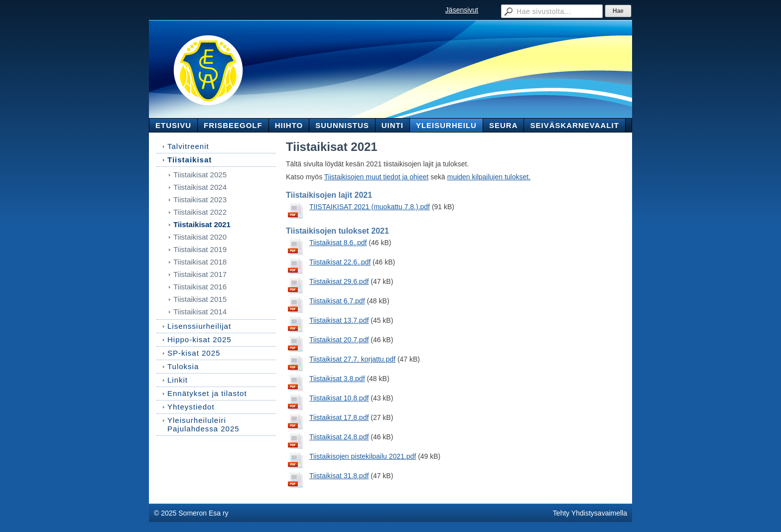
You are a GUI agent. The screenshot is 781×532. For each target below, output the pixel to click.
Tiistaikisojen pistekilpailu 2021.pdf (363, 456)
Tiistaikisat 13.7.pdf (339, 320)
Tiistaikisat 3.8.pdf (337, 379)
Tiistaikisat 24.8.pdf (339, 437)
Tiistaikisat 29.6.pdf (339, 281)
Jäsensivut (462, 10)
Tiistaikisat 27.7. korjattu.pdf (352, 359)
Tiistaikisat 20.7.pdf (339, 340)
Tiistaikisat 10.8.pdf (339, 398)
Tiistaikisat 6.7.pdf (337, 301)
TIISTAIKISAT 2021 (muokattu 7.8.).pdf (370, 207)
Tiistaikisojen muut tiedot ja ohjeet (377, 177)
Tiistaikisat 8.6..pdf (338, 243)
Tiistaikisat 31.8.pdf (339, 476)
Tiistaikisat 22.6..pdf (340, 262)
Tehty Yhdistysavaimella (590, 513)
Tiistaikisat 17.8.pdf (339, 417)
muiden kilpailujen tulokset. (489, 177)
